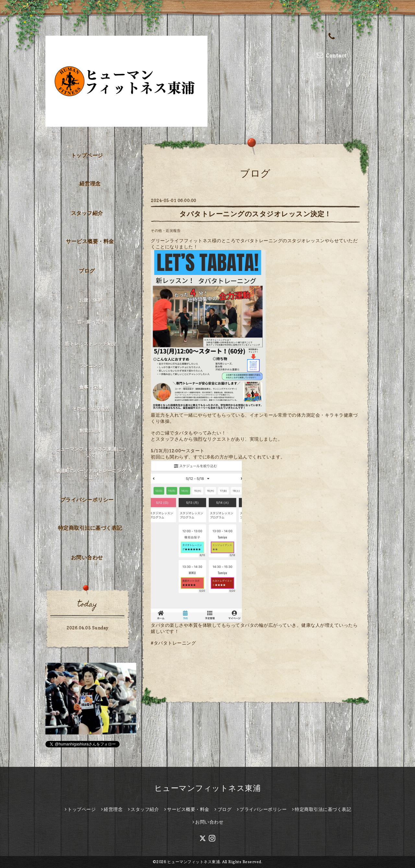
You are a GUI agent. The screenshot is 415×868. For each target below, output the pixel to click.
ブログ (87, 271)
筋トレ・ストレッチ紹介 (91, 344)
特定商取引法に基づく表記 (90, 528)
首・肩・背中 (91, 322)
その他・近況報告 (166, 231)
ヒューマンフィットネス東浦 (208, 788)
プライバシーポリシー (87, 500)
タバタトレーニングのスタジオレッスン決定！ (255, 214)
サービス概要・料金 (90, 241)
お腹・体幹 (91, 300)
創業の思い (91, 430)
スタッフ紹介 (87, 213)
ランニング (91, 365)
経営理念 (90, 184)
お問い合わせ (87, 557)
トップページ (87, 155)
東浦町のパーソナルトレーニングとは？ (91, 474)
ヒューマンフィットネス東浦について (91, 452)
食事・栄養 (91, 387)
